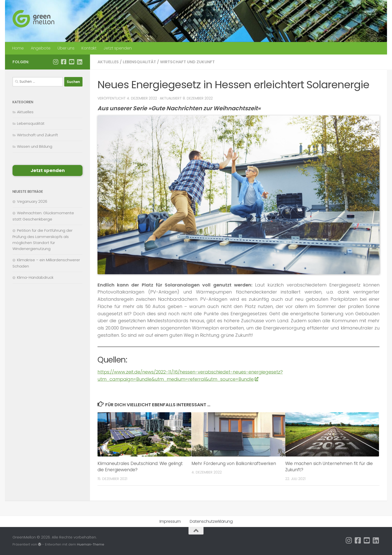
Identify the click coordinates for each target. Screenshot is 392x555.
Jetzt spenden (118, 48)
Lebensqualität (139, 62)
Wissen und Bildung (35, 146)
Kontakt (89, 48)
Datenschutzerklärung (211, 521)
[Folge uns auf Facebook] (63, 62)
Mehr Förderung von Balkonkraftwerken (234, 463)
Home (18, 48)
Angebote (41, 48)
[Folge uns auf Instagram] (55, 62)
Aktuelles (108, 62)
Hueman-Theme (91, 544)
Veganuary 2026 (32, 201)
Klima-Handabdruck (35, 277)
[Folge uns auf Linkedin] (79, 62)
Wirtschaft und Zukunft (187, 62)
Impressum (170, 521)
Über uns (66, 48)
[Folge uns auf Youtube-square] (71, 62)
